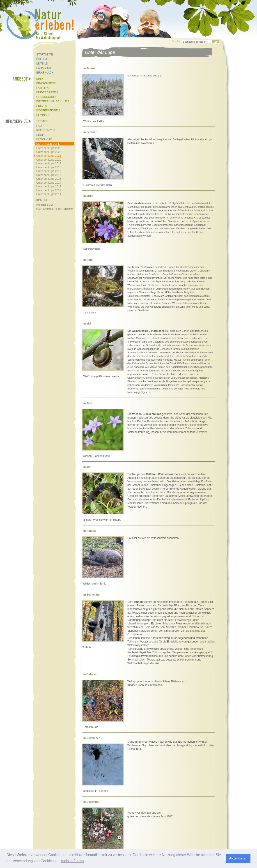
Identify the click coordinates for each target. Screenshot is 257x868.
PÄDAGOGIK (44, 68)
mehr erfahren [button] (72, 861)
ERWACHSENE (46, 83)
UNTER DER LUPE (48, 144)
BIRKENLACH (45, 73)
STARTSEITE (45, 55)
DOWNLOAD (44, 139)
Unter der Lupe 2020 (49, 160)
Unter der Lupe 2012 (49, 190)
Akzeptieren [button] (238, 858)
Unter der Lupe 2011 (49, 194)
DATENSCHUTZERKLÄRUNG (55, 209)
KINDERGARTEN (47, 92)
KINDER (41, 79)
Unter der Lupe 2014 (49, 183)
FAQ (39, 126)
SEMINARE (43, 115)
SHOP (40, 135)
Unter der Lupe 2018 (49, 167)
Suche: (177, 41)
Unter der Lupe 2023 (49, 148)
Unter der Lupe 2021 (49, 156)
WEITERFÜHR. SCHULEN (53, 101)
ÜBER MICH (44, 59)
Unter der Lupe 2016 (49, 175)
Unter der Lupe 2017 (49, 171)
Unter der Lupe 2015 (49, 179)
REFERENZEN (45, 130)
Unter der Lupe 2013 (49, 186)
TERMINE (42, 121)
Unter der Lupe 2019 (49, 163)
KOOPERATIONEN (48, 111)
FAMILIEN (42, 88)
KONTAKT (43, 200)
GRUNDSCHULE (47, 97)
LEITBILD (42, 64)
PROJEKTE (43, 106)
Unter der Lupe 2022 (49, 152)
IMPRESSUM (45, 205)
